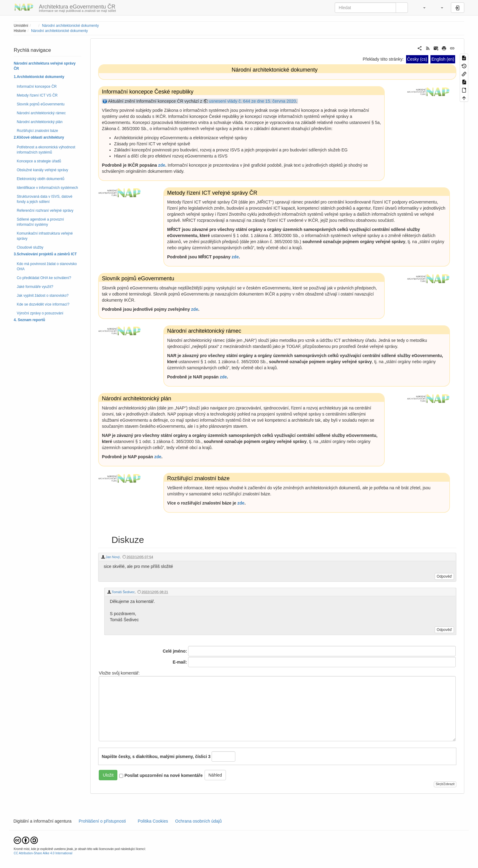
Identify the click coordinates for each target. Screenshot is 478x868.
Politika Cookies (153, 821)
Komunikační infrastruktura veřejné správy (45, 236)
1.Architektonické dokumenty (39, 77)
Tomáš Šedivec (123, 592)
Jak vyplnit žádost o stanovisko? (43, 296)
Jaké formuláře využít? (35, 287)
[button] (421, 8)
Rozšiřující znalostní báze (37, 131)
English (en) (443, 59)
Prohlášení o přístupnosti (102, 821)
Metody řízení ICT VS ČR (37, 95)
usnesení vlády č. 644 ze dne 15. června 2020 (252, 101)
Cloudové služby (30, 247)
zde (162, 165)
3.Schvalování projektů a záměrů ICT (45, 254)
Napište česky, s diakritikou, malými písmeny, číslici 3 (156, 756)
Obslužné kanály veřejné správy (43, 170)
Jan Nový (113, 557)
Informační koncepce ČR (37, 87)
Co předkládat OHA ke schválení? (44, 278)
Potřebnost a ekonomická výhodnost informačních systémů (46, 150)
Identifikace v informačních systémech (47, 188)
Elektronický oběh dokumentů (41, 179)
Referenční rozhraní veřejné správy (45, 211)
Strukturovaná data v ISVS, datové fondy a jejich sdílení (45, 199)
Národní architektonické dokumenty (70, 26)
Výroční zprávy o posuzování (40, 313)
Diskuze (128, 540)
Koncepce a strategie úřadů (39, 161)
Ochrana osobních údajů (198, 821)
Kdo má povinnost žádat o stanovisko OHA (47, 266)
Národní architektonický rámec (41, 113)
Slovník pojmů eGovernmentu (41, 104)
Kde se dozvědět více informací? (43, 304)
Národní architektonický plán (40, 122)
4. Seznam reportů (29, 320)
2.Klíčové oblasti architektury (39, 137)
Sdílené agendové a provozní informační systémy (40, 222)
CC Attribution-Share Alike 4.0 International (43, 853)
